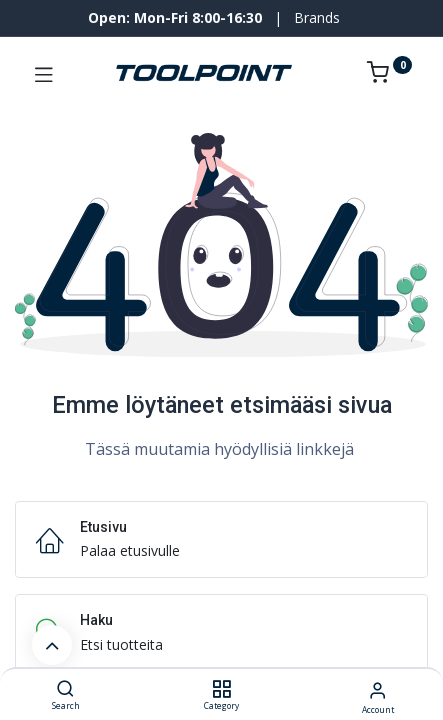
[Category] (221, 689)
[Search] (65, 689)
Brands (317, 17)
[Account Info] (377, 689)
